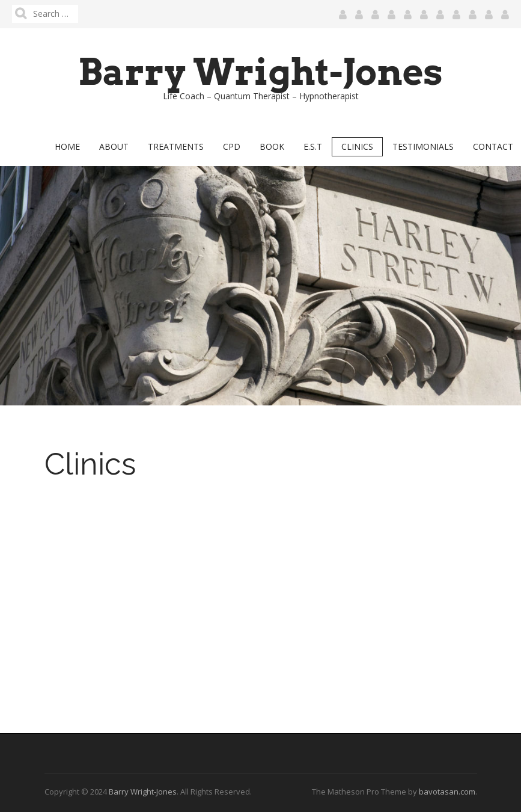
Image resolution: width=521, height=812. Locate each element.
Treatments (176, 146)
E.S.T (313, 146)
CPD (232, 146)
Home (67, 146)
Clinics (357, 146)
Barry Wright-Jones (260, 72)
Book (272, 146)
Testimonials (423, 146)
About (114, 146)
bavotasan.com (447, 792)
